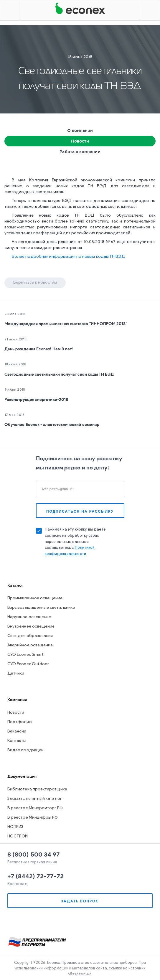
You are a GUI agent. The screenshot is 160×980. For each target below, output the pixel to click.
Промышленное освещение (35, 598)
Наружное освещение (29, 617)
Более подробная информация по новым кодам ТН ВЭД (68, 257)
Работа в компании (80, 152)
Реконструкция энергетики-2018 (36, 400)
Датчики (16, 674)
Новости (80, 141)
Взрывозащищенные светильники (41, 608)
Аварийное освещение (30, 645)
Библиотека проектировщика (37, 789)
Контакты (17, 741)
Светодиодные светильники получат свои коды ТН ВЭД (59, 374)
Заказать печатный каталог (34, 799)
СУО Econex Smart (25, 655)
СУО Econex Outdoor (28, 664)
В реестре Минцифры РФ (33, 818)
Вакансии (17, 731)
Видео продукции (25, 750)
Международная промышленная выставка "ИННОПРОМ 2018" (66, 324)
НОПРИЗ (15, 827)
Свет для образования (30, 636)
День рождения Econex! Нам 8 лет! (39, 349)
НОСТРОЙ (18, 836)
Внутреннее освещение (31, 627)
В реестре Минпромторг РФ (35, 808)
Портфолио (20, 722)
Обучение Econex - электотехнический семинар (52, 425)
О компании (80, 131)
